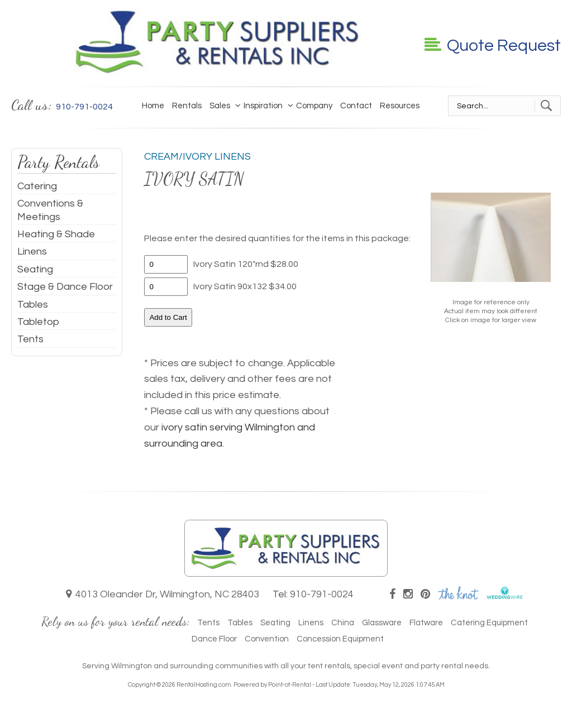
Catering (37, 186)
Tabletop (38, 322)
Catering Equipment (489, 623)
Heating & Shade (56, 234)
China (343, 623)
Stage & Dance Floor (65, 287)
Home (153, 106)
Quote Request (493, 45)
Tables (33, 305)
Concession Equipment (340, 639)
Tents (30, 339)
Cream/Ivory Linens (197, 157)
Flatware (426, 623)
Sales (220, 106)
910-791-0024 (322, 594)
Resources (400, 106)
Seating (35, 269)
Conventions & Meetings (50, 210)
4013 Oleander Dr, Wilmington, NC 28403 (163, 594)
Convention (267, 639)
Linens (32, 252)
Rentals (187, 106)
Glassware (382, 623)
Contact (356, 106)
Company (311, 106)
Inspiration (260, 106)
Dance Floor (214, 639)
